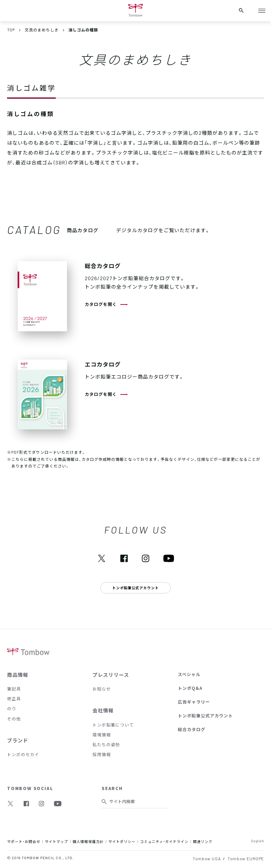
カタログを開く (101, 304)
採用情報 (102, 754)
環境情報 (102, 735)
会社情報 (103, 710)
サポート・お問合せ (24, 841)
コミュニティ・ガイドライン (164, 841)
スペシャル (189, 674)
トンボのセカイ (23, 754)
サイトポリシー (122, 841)
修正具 (14, 699)
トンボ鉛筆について (113, 725)
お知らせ (102, 689)
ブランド (18, 740)
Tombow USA (207, 858)
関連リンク (203, 841)
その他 (14, 719)
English (258, 841)
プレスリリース (111, 675)
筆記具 (14, 689)
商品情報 (18, 675)
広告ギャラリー (194, 702)
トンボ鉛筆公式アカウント (205, 716)
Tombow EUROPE (246, 858)
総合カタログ (192, 729)
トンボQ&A (190, 688)
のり (12, 709)
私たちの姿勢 (106, 745)
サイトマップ (56, 841)
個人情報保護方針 (88, 841)
